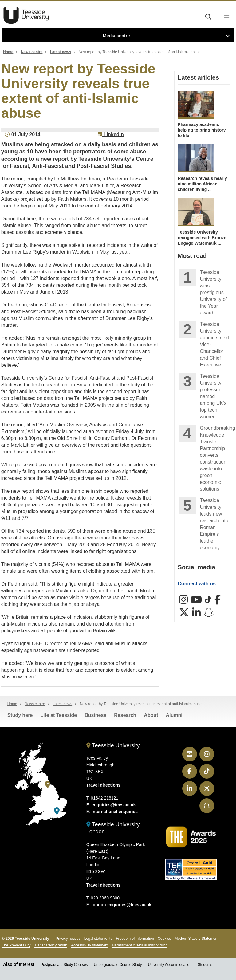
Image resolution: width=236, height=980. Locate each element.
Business (95, 715)
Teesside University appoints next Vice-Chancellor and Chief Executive (214, 344)
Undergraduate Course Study (118, 965)
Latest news (61, 52)
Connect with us (197, 584)
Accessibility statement (90, 945)
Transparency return (51, 945)
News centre (32, 52)
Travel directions (103, 785)
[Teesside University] (48, 785)
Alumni (174, 715)
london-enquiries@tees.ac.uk (122, 905)
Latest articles (198, 77)
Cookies (164, 939)
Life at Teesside (59, 715)
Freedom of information (135, 939)
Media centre (116, 36)
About (151, 715)
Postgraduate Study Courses (64, 965)
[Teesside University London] (57, 811)
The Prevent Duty (16, 945)
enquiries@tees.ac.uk (114, 805)
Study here (20, 715)
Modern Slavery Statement (197, 939)
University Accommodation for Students (180, 965)
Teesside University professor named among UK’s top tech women (213, 396)
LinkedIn (111, 134)
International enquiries (115, 812)
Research (125, 715)
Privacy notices (68, 939)
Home (8, 52)
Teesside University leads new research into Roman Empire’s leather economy (214, 524)
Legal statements (98, 939)
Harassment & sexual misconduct (139, 945)
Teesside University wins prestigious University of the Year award (213, 292)
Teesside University (26, 15)
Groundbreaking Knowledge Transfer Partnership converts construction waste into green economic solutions (215, 458)
